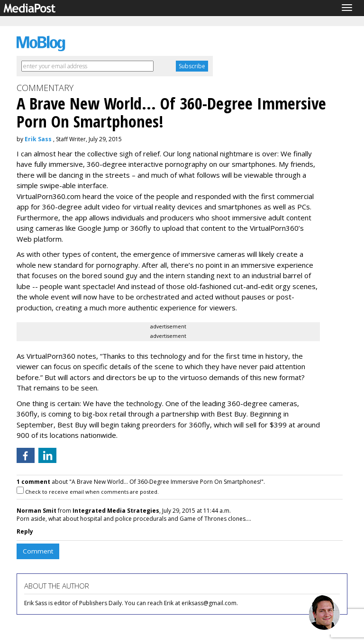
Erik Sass (38, 139)
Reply (25, 531)
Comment (38, 551)
